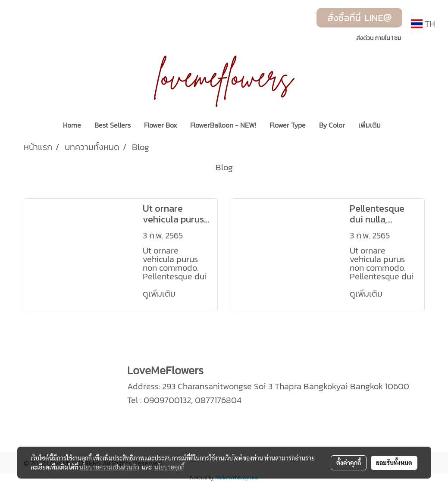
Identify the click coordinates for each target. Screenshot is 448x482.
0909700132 (167, 400)
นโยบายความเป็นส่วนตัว (109, 467)
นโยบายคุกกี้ (169, 467)
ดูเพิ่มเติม (160, 294)
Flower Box (160, 125)
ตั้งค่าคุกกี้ (349, 463)
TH (423, 24)
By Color (332, 125)
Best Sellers (113, 125)
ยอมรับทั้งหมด (394, 463)
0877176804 (218, 400)
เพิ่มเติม (370, 125)
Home (72, 125)
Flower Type (288, 125)
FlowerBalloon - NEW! (223, 125)
